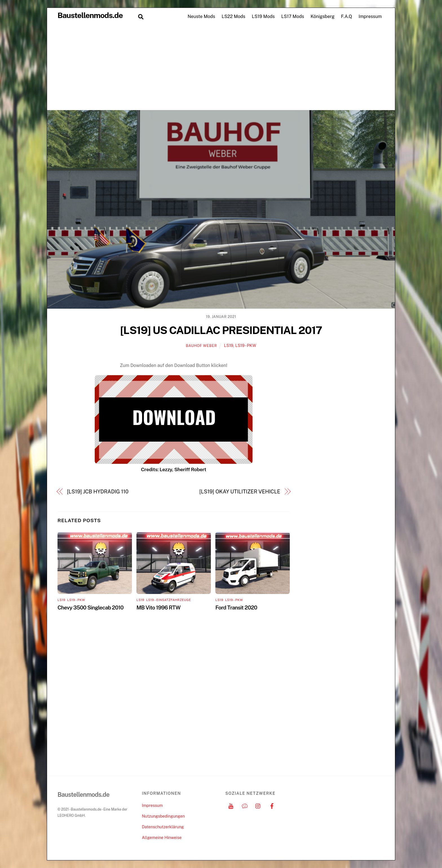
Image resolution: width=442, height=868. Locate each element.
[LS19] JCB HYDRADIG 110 (98, 492)
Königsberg (323, 16)
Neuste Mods (201, 16)
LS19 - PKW (246, 345)
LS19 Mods (263, 16)
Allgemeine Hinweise (162, 837)
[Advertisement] (221, 68)
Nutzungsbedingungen (163, 816)
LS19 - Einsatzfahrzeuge (168, 600)
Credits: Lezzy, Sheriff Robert (174, 469)
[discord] (245, 805)
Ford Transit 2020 (236, 607)
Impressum (370, 16)
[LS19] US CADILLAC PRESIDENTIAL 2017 (221, 330)
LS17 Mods (293, 16)
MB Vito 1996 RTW (158, 607)
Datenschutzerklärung (163, 827)
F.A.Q (347, 16)
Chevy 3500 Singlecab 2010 (90, 607)
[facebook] (272, 805)
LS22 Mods (233, 16)
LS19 (229, 345)
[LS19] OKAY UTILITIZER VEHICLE (240, 492)
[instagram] (258, 805)
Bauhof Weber (201, 346)
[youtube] (231, 805)
